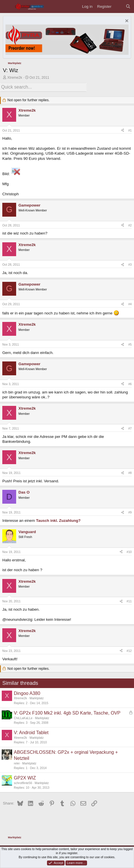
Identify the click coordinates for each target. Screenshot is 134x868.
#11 (129, 601)
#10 (129, 552)
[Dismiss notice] (126, 21)
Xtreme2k (15, 78)
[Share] (123, 131)
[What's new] (119, 6)
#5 (130, 344)
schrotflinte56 (23, 783)
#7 (130, 428)
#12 (129, 651)
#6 (130, 384)
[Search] (128, 6)
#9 (130, 512)
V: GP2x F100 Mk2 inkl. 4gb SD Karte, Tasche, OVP (67, 713)
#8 (130, 473)
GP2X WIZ (25, 778)
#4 (130, 304)
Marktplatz (37, 698)
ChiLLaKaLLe (23, 718)
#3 (130, 265)
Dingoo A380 (27, 693)
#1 (130, 130)
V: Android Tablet (31, 733)
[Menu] (7, 6)
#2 (130, 225)
